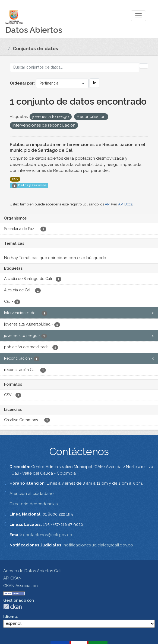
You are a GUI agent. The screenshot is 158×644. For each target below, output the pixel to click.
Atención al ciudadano (32, 494)
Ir (94, 83)
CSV (15, 179)
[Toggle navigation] (138, 16)
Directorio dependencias (34, 504)
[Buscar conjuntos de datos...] (75, 67)
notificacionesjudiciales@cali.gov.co (98, 545)
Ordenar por (22, 83)
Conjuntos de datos (35, 49)
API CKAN (12, 578)
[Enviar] (144, 66)
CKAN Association (20, 586)
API (108, 204)
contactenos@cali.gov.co (48, 535)
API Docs (125, 204)
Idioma (10, 617)
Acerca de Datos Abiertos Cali (32, 571)
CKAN (12, 607)
